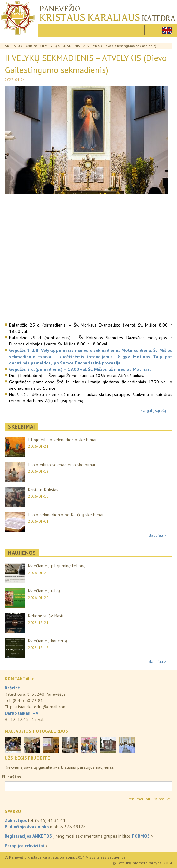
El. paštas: (12, 777)
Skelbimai (31, 46)
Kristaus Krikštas (43, 490)
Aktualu (12, 46)
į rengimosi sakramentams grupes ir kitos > (79, 836)
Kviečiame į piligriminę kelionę (57, 566)
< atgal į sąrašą (153, 410)
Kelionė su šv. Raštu (46, 616)
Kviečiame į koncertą (48, 641)
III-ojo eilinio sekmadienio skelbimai (62, 440)
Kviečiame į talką (44, 591)
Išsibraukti (162, 799)
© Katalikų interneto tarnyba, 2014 (142, 863)
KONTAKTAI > (19, 679)
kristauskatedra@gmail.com (41, 707)
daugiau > (157, 535)
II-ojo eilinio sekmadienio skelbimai (62, 465)
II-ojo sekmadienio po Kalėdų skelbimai (66, 515)
